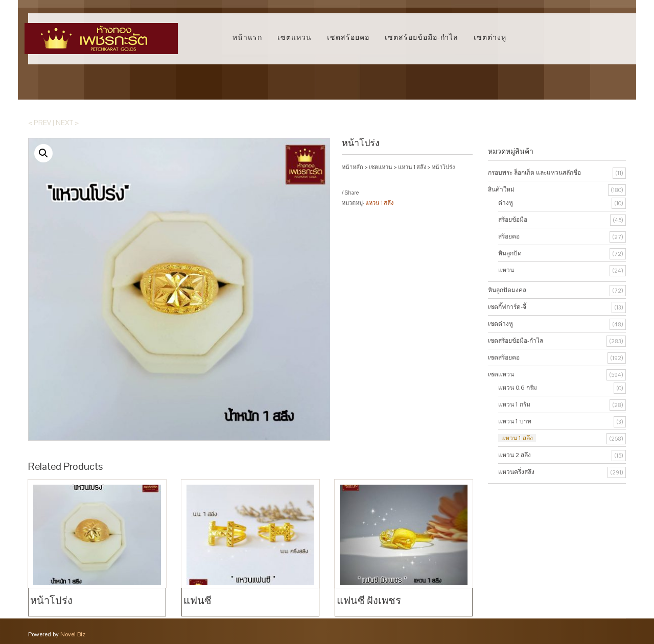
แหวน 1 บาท (515, 421)
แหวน (506, 270)
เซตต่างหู (490, 37)
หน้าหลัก (353, 167)
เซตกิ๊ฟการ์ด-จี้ (507, 307)
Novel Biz (73, 634)
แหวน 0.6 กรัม (518, 388)
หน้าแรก (247, 37)
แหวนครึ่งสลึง (516, 472)
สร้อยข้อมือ (513, 220)
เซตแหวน (295, 37)
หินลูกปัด (510, 253)
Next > (67, 123)
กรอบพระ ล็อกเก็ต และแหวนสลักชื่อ (534, 173)
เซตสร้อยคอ (348, 37)
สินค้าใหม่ (501, 189)
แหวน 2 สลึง (515, 455)
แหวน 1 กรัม (514, 404)
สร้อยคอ (509, 236)
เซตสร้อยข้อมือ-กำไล (422, 37)
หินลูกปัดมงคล (507, 290)
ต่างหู (506, 203)
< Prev (40, 123)
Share (352, 193)
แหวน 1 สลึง (412, 167)
